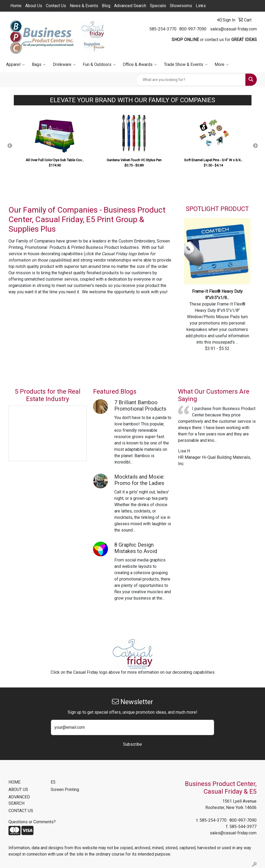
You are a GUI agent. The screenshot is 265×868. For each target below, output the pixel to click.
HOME (14, 782)
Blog (106, 6)
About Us (34, 6)
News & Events (84, 6)
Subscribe (132, 744)
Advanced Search (130, 6)
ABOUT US (18, 790)
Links (201, 6)
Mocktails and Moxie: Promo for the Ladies (139, 480)
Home (16, 6)
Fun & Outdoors (99, 65)
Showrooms (181, 6)
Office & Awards (140, 65)
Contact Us (56, 6)
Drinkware (64, 65)
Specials (158, 6)
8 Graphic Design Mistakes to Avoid (136, 548)
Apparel (16, 65)
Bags (39, 65)
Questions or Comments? (32, 822)
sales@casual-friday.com (233, 29)
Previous (10, 146)
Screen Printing (65, 790)
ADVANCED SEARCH (19, 800)
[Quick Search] (191, 80)
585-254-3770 (163, 29)
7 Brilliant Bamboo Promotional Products (140, 406)
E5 (53, 782)
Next (255, 146)
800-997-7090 (193, 29)
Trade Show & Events (186, 65)
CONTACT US (21, 811)
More (222, 65)
